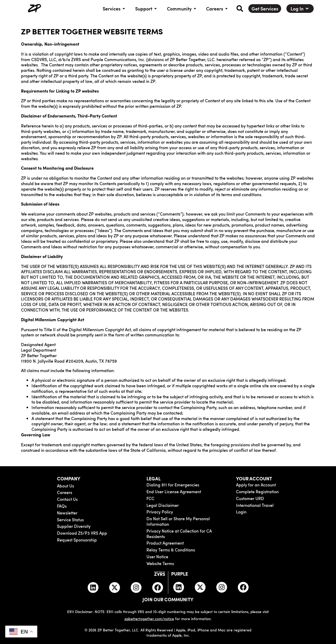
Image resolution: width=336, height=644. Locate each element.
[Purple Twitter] (200, 587)
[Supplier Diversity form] (82, 526)
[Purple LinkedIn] (179, 587)
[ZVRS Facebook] (158, 587)
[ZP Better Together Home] (34, 9)
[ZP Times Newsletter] (82, 513)
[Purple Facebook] (243, 587)
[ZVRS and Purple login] (275, 512)
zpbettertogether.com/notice (149, 618)
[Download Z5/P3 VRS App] (82, 533)
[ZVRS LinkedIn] (93, 587)
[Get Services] (265, 9)
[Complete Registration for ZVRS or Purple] (275, 492)
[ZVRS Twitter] (115, 587)
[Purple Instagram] (222, 587)
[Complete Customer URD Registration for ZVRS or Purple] (275, 498)
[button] (240, 9)
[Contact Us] (82, 499)
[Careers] (82, 492)
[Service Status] (82, 520)
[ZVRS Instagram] (136, 587)
